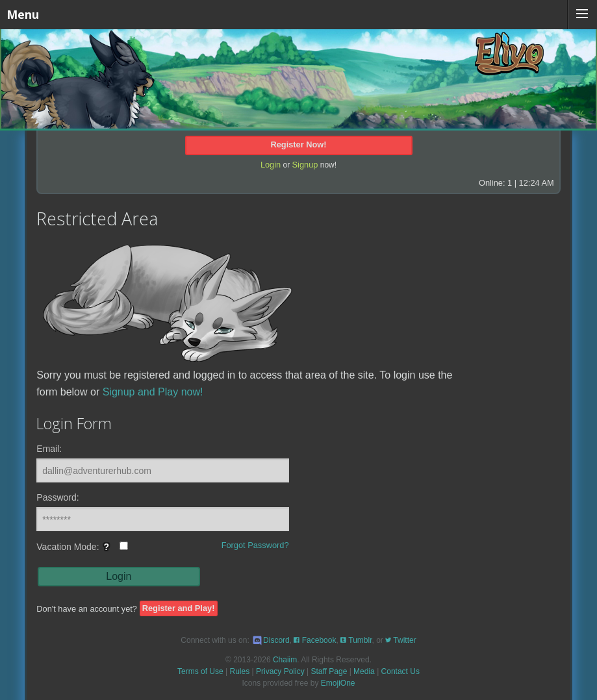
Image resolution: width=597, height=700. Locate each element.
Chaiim (285, 660)
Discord (271, 640)
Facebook (315, 640)
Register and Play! (179, 609)
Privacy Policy (280, 671)
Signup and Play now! (153, 392)
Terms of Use (200, 671)
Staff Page (329, 671)
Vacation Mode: (82, 551)
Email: (49, 449)
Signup (305, 165)
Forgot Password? (255, 545)
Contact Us (400, 671)
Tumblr (356, 640)
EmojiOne (338, 683)
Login (271, 165)
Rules (240, 671)
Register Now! (298, 144)
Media (364, 671)
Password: (57, 497)
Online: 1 (495, 183)
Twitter (400, 640)
